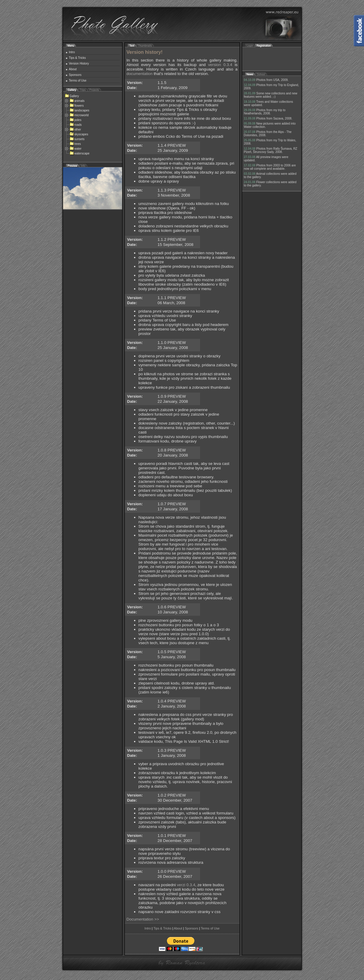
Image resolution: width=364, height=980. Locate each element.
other (75, 130)
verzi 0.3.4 (186, 885)
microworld (79, 115)
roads (76, 125)
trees (75, 144)
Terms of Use (78, 81)
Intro (72, 52)
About (73, 69)
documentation (140, 74)
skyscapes (79, 134)
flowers (77, 106)
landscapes (80, 110)
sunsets (77, 139)
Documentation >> (143, 919)
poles (76, 120)
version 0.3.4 (220, 65)
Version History (79, 63)
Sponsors (75, 75)
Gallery (72, 96)
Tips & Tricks (77, 58)
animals (77, 101)
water (76, 149)
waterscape (80, 153)
